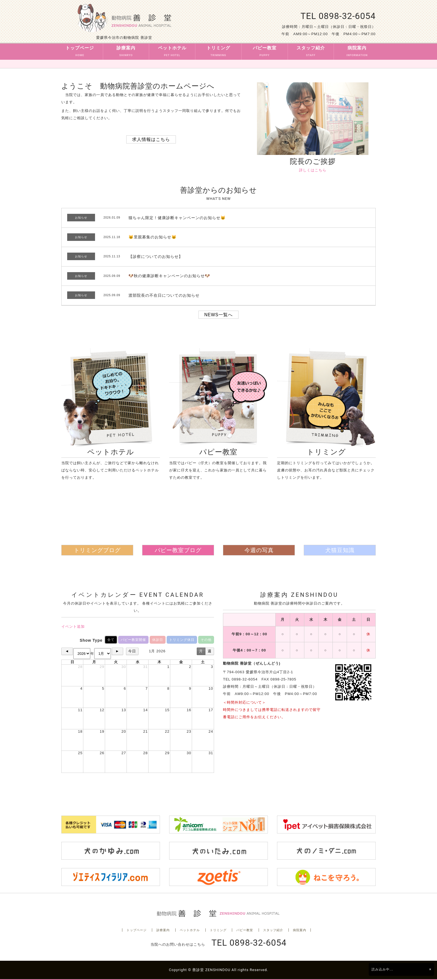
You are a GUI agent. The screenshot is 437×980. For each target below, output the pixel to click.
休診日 (158, 640)
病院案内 (357, 52)
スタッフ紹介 (311, 52)
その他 (206, 640)
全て (111, 640)
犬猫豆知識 (340, 550)
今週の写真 (259, 550)
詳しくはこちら (313, 170)
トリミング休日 (182, 640)
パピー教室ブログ (178, 550)
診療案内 (126, 52)
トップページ (80, 52)
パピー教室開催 (133, 640)
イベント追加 (73, 626)
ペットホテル (172, 52)
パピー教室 (265, 52)
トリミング (218, 52)
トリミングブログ (97, 550)
